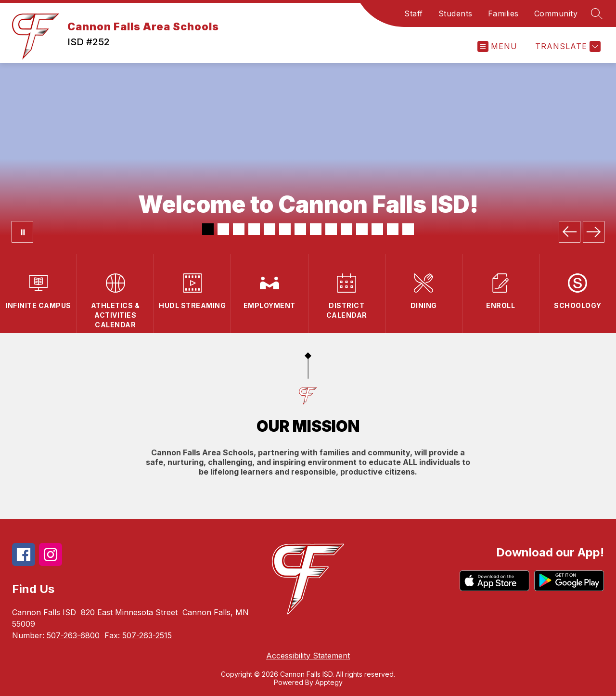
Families (503, 13)
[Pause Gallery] (22, 232)
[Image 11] (362, 229)
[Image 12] (377, 229)
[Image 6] (285, 229)
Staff (414, 13)
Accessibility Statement (308, 656)
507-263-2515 (147, 635)
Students (456, 13)
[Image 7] (300, 229)
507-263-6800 (73, 635)
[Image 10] (346, 229)
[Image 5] (269, 229)
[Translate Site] (567, 46)
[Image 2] (223, 229)
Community (556, 13)
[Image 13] (393, 229)
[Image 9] (331, 229)
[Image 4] (254, 229)
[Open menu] (497, 46)
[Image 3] (239, 229)
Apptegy (329, 682)
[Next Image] (594, 232)
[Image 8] (316, 229)
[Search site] (597, 13)
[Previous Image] (570, 232)
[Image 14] (408, 229)
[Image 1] (208, 229)
